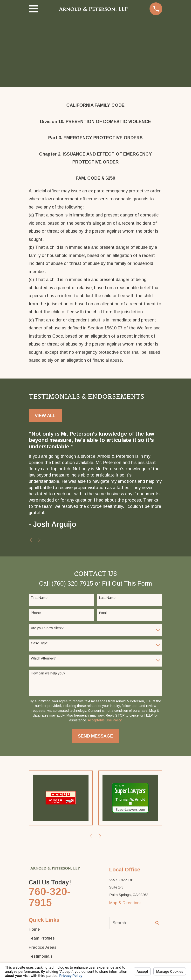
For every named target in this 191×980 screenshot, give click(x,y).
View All (45, 415)
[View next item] (39, 540)
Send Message (95, 736)
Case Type (39, 643)
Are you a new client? (47, 628)
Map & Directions (125, 903)
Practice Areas (43, 947)
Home (34, 929)
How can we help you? (48, 673)
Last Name (107, 598)
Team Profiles (42, 938)
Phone (36, 613)
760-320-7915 (50, 897)
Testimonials (41, 956)
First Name (39, 598)
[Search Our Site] (157, 923)
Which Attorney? (43, 658)
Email (103, 613)
